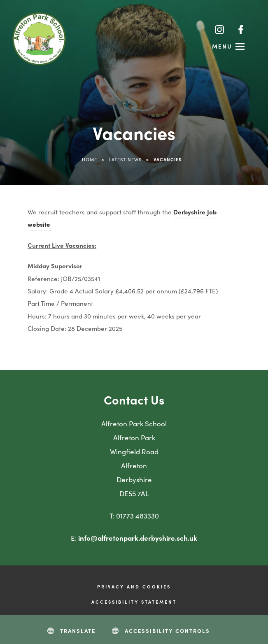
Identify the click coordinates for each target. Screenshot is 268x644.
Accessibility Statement (134, 602)
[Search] (199, 29)
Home (90, 159)
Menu (222, 46)
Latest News (125, 159)
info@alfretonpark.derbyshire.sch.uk (138, 538)
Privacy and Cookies (134, 586)
